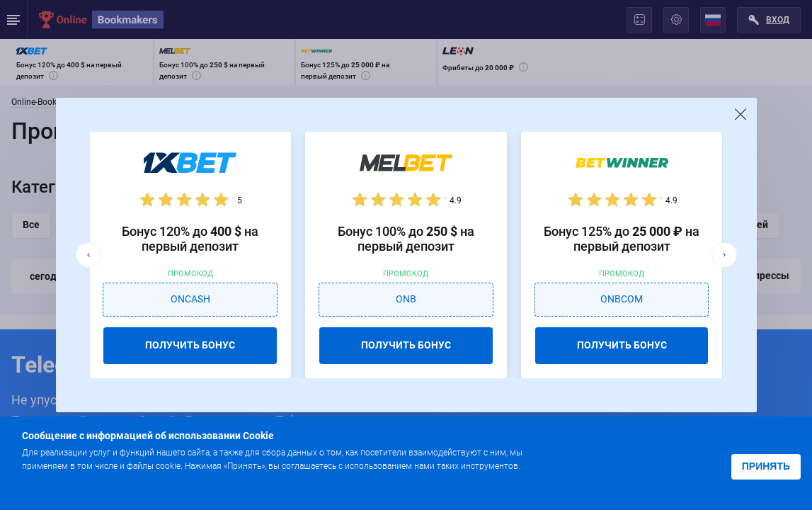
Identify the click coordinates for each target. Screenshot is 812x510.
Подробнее (50, 482)
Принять (766, 466)
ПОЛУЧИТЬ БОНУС (190, 345)
